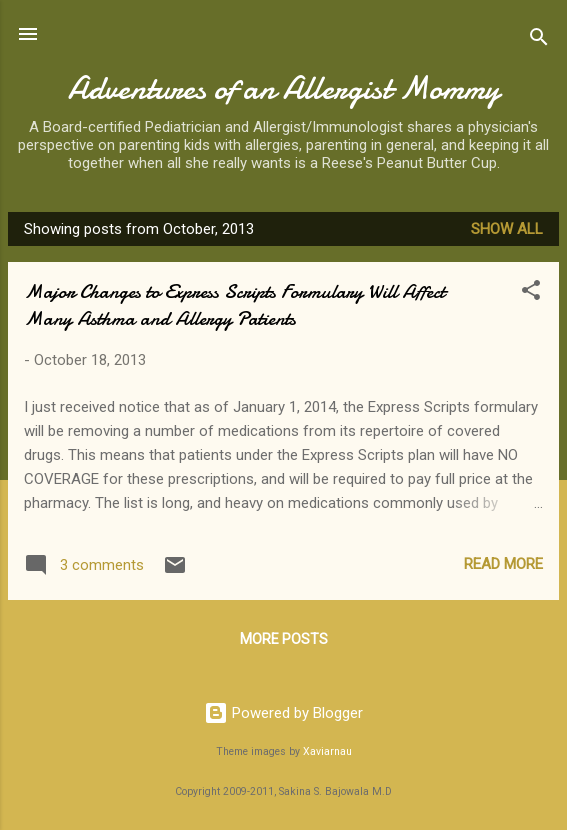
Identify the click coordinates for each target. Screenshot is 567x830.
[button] (531, 293)
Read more (503, 564)
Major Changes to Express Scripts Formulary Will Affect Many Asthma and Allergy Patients (234, 305)
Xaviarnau (327, 751)
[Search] (539, 40)
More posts (284, 639)
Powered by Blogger (283, 713)
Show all (507, 229)
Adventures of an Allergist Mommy (284, 88)
